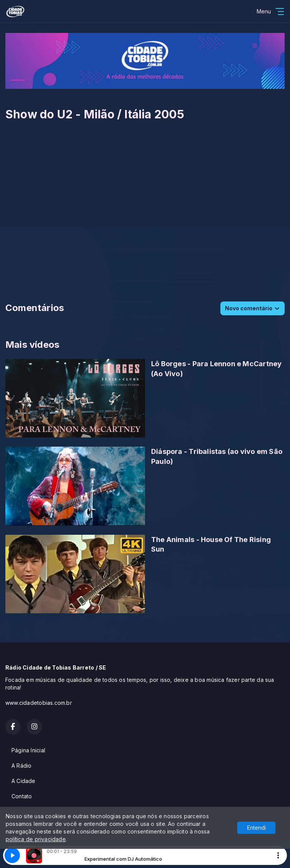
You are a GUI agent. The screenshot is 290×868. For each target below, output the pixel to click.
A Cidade (24, 781)
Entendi (257, 828)
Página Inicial (28, 750)
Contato (22, 796)
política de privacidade (36, 839)
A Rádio (21, 766)
